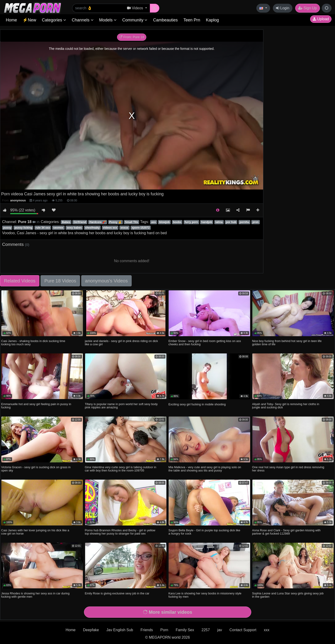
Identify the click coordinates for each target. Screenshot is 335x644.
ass (154, 222)
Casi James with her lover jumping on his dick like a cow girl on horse (35, 532)
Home (11, 20)
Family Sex (185, 630)
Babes (66, 222)
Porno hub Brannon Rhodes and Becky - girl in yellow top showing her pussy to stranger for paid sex (120, 532)
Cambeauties (165, 20)
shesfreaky (92, 228)
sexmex (58, 228)
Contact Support (243, 630)
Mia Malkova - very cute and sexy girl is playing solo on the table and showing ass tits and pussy (205, 469)
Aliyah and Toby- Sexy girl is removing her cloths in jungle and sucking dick (286, 406)
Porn (164, 630)
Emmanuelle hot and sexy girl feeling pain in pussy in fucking (36, 406)
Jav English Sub (120, 630)
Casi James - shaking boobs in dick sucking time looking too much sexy (33, 343)
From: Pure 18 (132, 37)
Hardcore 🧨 (98, 222)
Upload (321, 19)
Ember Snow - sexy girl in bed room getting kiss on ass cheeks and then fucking (205, 343)
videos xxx (110, 228)
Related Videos (20, 281)
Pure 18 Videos (60, 281)
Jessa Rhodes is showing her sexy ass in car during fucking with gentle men (35, 595)
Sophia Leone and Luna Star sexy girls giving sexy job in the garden (288, 595)
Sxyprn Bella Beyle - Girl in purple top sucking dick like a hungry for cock (204, 532)
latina (219, 222)
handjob (207, 222)
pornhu (244, 222)
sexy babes (74, 228)
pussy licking (23, 228)
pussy (7, 228)
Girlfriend (80, 222)
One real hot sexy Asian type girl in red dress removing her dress (288, 469)
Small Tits (131, 222)
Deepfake (91, 630)
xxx (267, 630)
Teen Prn (192, 20)
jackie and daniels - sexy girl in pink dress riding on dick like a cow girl (121, 343)
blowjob (164, 222)
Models (108, 20)
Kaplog (212, 20)
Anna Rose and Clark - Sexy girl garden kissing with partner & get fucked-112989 (286, 532)
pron (256, 222)
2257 (206, 630)
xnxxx (124, 228)
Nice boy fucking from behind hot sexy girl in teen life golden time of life (287, 343)
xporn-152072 (141, 228)
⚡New (29, 20)
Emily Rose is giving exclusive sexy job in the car (117, 593)
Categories (54, 20)
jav (220, 630)
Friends (147, 630)
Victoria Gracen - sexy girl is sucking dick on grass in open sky (36, 469)
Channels (82, 20)
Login (283, 8)
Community (135, 20)
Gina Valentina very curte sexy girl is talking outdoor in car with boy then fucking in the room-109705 (121, 469)
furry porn (191, 222)
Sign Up (307, 8)
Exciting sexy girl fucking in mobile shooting (197, 404)
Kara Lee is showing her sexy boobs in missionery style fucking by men (205, 595)
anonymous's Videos (107, 281)
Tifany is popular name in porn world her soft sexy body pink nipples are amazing (121, 406)
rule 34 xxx (43, 228)
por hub (231, 222)
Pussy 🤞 (115, 222)
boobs (177, 222)
